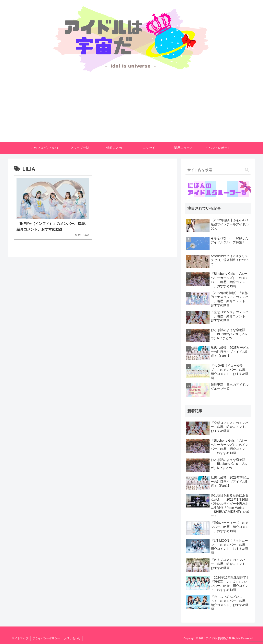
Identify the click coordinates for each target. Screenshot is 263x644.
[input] (218, 170)
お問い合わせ (72, 638)
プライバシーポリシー (46, 638)
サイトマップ (20, 638)
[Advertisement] (131, 113)
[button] (247, 170)
